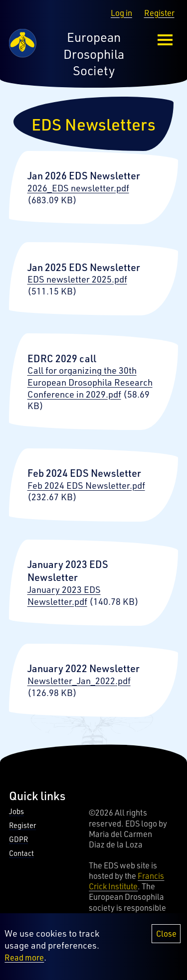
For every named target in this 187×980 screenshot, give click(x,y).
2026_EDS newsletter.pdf (78, 188)
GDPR (18, 839)
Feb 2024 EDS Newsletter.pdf (86, 485)
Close (166, 938)
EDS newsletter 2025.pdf (77, 279)
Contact (21, 853)
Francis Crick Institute (126, 881)
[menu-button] (165, 40)
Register (159, 13)
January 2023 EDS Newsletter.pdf (64, 595)
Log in (121, 13)
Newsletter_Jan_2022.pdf (79, 681)
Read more (24, 962)
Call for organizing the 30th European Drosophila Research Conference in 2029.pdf (90, 382)
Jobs (16, 811)
